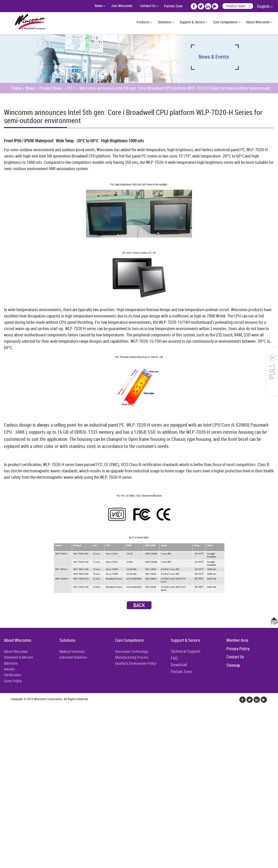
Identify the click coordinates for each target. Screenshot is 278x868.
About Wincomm (258, 22)
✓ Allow (7, 721)
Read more (10, 765)
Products (143, 22)
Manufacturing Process (132, 657)
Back (139, 605)
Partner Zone (173, 6)
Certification (12, 675)
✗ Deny (6, 727)
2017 (71, 88)
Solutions (165, 22)
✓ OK (133, 865)
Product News (51, 88)
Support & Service (192, 22)
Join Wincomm (122, 6)
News (99, 6)
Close (4, 708)
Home (16, 88)
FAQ (174, 658)
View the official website (41, 765)
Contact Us (148, 6)
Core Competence (225, 22)
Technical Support (186, 651)
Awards (9, 669)
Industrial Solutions (73, 657)
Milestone (11, 663)
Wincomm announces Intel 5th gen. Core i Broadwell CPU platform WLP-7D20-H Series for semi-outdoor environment (175, 88)
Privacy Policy (238, 649)
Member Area (237, 640)
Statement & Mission (19, 657)
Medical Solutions (72, 651)
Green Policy (13, 681)
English (263, 6)
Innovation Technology (132, 651)
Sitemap (233, 665)
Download (179, 665)
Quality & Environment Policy (136, 663)
